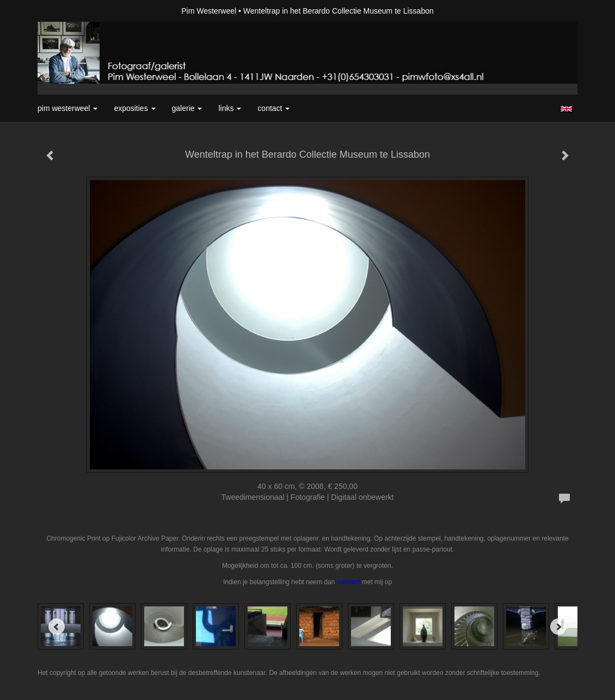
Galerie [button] (187, 108)
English (566, 109)
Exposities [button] (134, 108)
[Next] (558, 627)
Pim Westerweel (209, 11)
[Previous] (57, 627)
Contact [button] (273, 108)
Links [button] (230, 108)
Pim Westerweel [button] (67, 108)
